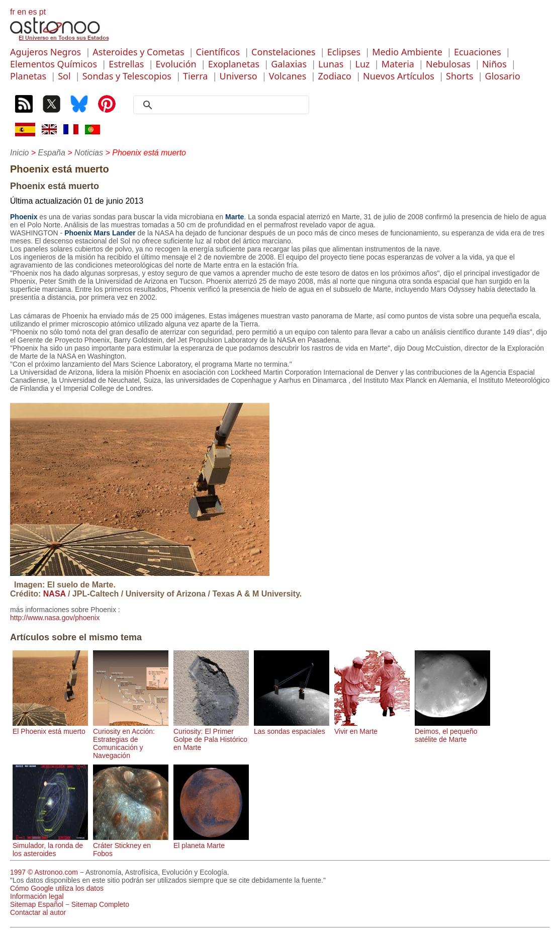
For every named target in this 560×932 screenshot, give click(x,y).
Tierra (195, 76)
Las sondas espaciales (292, 727)
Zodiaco (335, 76)
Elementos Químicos (54, 64)
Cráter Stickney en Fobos (131, 845)
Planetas (28, 76)
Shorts (459, 76)
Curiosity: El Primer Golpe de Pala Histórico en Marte (211, 735)
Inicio (19, 153)
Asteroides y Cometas (138, 52)
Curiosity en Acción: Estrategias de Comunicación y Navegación (131, 739)
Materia (398, 64)
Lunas (331, 64)
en (22, 12)
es (32, 12)
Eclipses (344, 52)
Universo (239, 76)
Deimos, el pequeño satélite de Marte (452, 731)
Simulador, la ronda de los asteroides (50, 845)
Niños (494, 64)
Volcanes (288, 76)
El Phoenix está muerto (50, 727)
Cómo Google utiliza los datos (57, 888)
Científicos (218, 52)
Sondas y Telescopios (127, 76)
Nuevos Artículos (399, 76)
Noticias (89, 153)
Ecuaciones (478, 52)
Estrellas (126, 64)
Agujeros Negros (45, 52)
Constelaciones (283, 52)
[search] (225, 105)
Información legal (37, 896)
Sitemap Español (37, 904)
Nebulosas (448, 64)
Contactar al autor (38, 912)
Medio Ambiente (407, 52)
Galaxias (289, 64)
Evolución (176, 64)
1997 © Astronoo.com (44, 872)
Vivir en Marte (372, 727)
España (52, 153)
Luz (363, 64)
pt (42, 12)
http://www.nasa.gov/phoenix (55, 618)
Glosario (503, 76)
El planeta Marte (211, 841)
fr (13, 12)
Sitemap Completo (100, 904)
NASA (55, 594)
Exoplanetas (234, 64)
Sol (64, 76)
